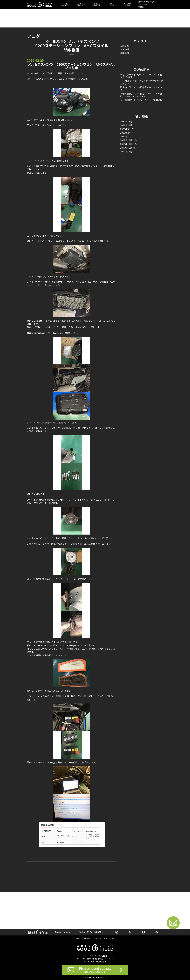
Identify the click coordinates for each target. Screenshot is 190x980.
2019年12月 (126, 140)
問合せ (96, 4)
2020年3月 (126, 129)
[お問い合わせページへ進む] (173, 923)
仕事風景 (125, 53)
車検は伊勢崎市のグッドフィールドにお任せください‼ (141, 76)
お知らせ (125, 46)
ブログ (112, 4)
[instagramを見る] (117, 932)
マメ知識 (125, 49)
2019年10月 (126, 148)
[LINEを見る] (143, 932)
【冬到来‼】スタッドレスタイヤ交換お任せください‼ (142, 82)
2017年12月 (126, 152)
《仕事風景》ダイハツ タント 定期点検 (141, 100)
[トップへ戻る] (157, 932)
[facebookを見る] (130, 932)
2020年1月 (126, 137)
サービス (64, 4)
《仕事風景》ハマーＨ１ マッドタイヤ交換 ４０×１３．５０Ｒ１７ (141, 95)
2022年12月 (126, 125)
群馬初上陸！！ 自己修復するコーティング (141, 89)
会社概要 (80, 4)
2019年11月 (126, 144)
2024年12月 (126, 121)
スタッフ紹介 (128, 4)
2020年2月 (126, 133)
